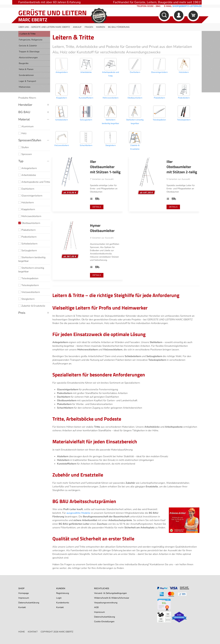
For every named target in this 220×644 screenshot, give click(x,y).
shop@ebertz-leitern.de (187, 6)
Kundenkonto (63, 603)
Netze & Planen (26, 69)
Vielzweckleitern (29, 292)
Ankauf (77, 27)
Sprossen (25, 154)
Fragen (89, 27)
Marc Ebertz (33, 20)
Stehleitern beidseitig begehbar (32, 259)
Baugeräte (24, 63)
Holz (22, 133)
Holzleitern (26, 203)
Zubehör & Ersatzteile (32, 306)
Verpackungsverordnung (106, 603)
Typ (21, 161)
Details (97, 207)
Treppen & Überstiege (29, 52)
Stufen (24, 147)
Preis (22, 313)
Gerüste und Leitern (52, 13)
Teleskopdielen (28, 278)
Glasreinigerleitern (30, 196)
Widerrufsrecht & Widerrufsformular (112, 598)
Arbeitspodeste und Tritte (34, 182)
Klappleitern (27, 209)
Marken (101, 27)
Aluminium (26, 126)
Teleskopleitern (29, 285)
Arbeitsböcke (27, 175)
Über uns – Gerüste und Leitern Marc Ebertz (44, 27)
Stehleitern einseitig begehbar (31, 270)
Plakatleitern (27, 230)
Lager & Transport (27, 81)
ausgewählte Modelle (78, 513)
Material (24, 119)
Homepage (24, 593)
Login (59, 598)
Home (22, 632)
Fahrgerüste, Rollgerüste (31, 40)
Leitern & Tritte (28, 34)
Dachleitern (26, 189)
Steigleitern (26, 299)
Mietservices (25, 87)
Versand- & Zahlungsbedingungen (110, 593)
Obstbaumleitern (29, 223)
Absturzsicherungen (28, 58)
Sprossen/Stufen (30, 140)
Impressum (24, 598)
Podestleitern (27, 237)
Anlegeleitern (28, 168)
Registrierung (63, 593)
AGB (96, 607)
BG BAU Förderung (119, 27)
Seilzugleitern (28, 251)
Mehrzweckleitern (30, 216)
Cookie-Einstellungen (104, 622)
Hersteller (25, 105)
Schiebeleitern (28, 244)
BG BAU (24, 112)
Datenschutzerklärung (29, 603)
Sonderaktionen (26, 75)
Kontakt (22, 607)
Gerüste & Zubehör (28, 46)
